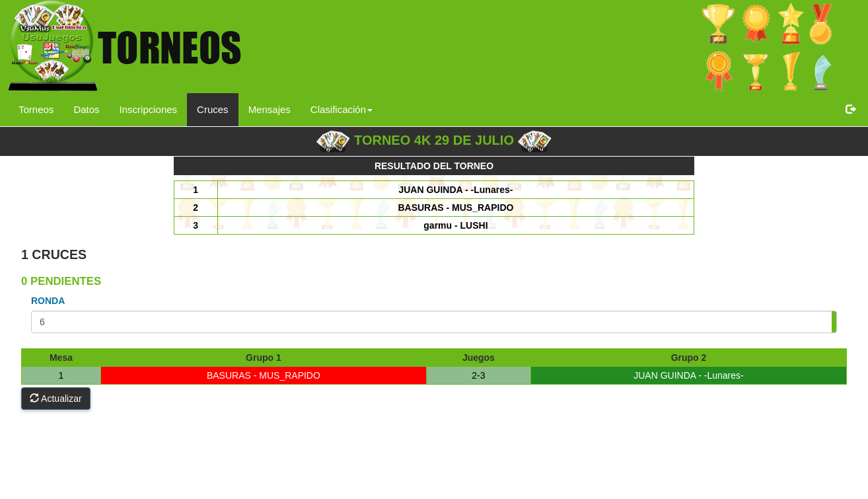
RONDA (48, 301)
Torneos (36, 109)
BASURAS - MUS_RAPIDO (264, 375)
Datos (86, 109)
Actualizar (56, 399)
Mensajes (270, 109)
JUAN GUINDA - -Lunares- (688, 375)
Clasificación (342, 109)
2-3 (478, 375)
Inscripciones (149, 109)
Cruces (213, 109)
